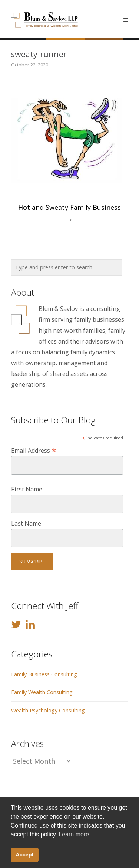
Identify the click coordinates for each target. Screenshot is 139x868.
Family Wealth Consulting (42, 692)
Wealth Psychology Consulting (48, 710)
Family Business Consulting (44, 674)
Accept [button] (24, 855)
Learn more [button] (74, 834)
